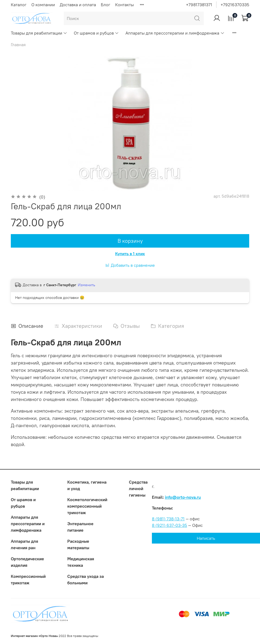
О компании (43, 5)
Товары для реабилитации (39, 33)
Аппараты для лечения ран (24, 544)
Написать (206, 538)
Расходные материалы (78, 544)
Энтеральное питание (80, 527)
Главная (18, 45)
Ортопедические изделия (27, 562)
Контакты (124, 5)
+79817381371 (199, 5)
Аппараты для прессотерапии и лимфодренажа (175, 33)
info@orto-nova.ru (183, 497)
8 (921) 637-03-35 (169, 525)
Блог (106, 5)
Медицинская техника (81, 562)
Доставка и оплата (78, 5)
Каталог (19, 5)
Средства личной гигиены (138, 488)
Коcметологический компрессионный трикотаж (87, 506)
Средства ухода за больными (86, 579)
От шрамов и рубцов (96, 33)
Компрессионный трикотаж (28, 579)
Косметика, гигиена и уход (87, 485)
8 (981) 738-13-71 (168, 519)
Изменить (86, 285)
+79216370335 (235, 5)
